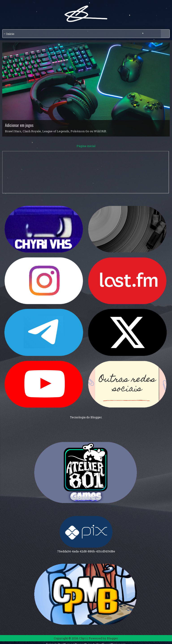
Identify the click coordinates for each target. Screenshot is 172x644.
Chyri (83, 638)
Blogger (96, 417)
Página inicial (86, 146)
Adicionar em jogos (19, 125)
